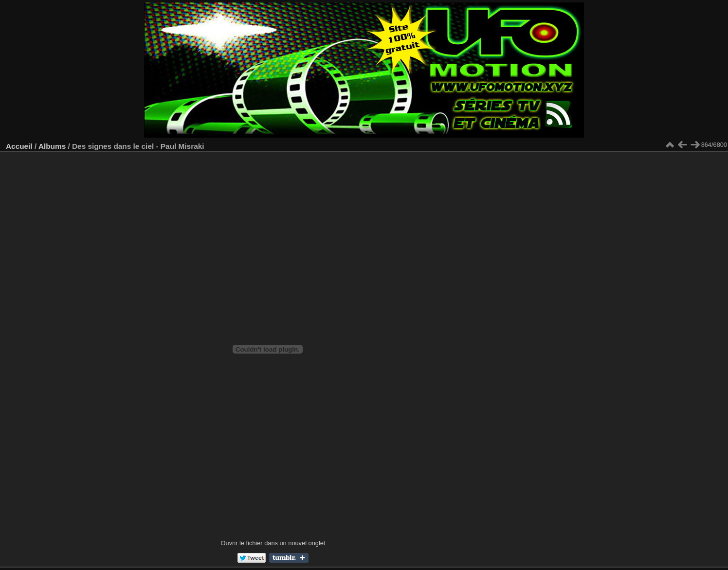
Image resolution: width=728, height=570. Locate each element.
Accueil (19, 146)
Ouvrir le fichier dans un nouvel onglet (273, 543)
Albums (52, 146)
